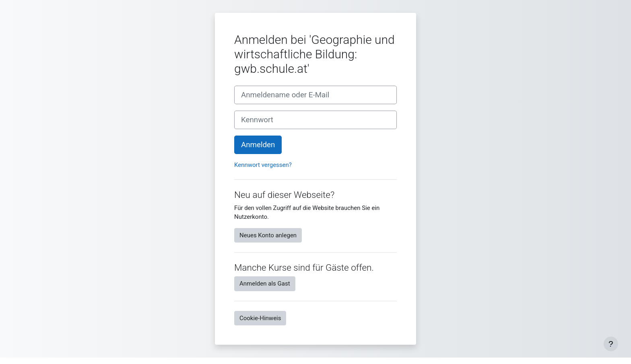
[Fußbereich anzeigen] (611, 344)
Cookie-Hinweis (260, 318)
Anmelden (258, 145)
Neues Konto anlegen (268, 235)
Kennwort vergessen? (263, 165)
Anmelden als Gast (265, 284)
